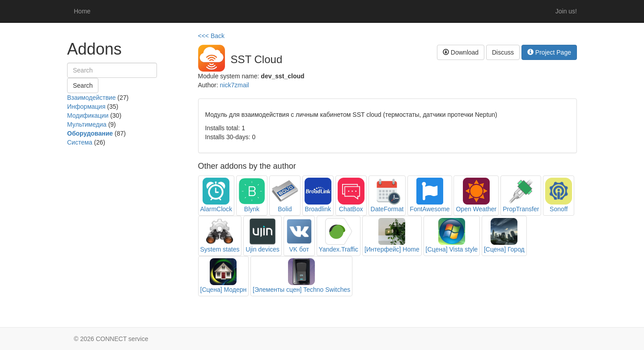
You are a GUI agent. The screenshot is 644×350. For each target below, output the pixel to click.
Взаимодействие (91, 98)
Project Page (549, 52)
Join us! (566, 11)
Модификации (88, 115)
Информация (86, 107)
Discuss (503, 52)
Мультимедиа (87, 124)
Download (461, 52)
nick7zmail (235, 85)
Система (80, 142)
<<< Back (212, 36)
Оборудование (90, 133)
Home (82, 11)
